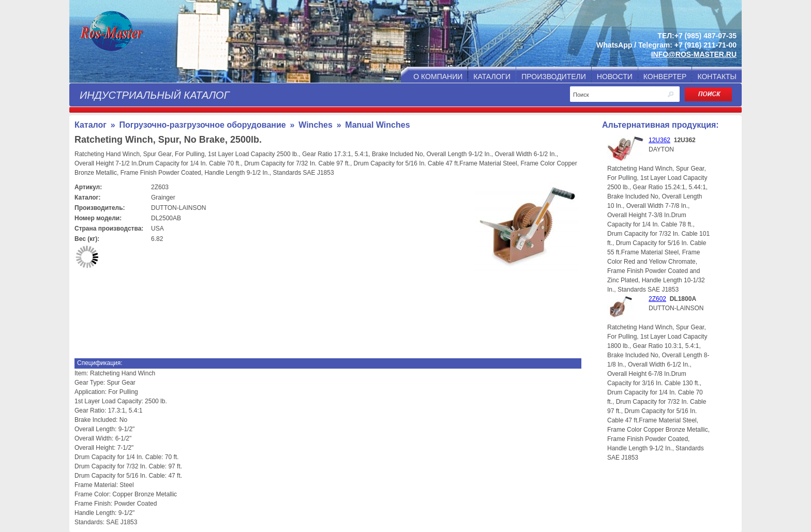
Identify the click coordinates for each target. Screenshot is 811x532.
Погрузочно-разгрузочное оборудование (202, 125)
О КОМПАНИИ (438, 77)
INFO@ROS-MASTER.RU (694, 54)
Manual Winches (377, 125)
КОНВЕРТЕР (665, 77)
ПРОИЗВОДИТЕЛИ (554, 77)
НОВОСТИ (615, 77)
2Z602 (657, 299)
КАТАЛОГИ (492, 77)
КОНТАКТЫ (717, 77)
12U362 (659, 140)
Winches (316, 125)
